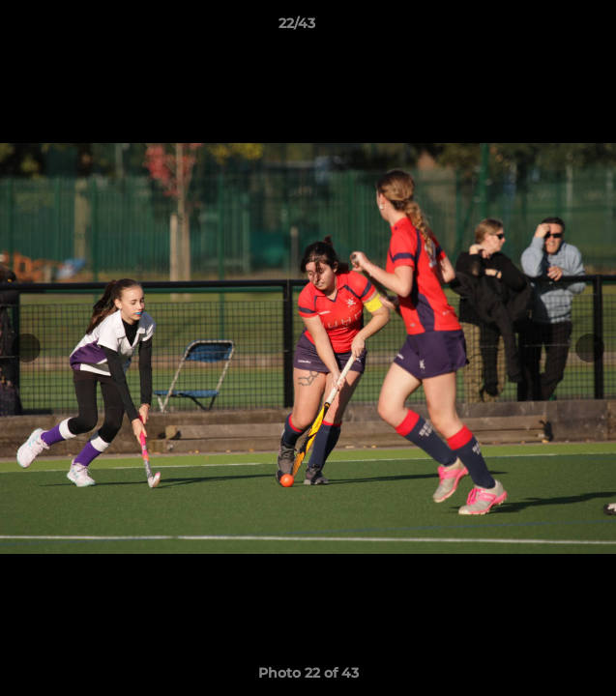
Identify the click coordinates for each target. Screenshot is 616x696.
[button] (546, 28)
